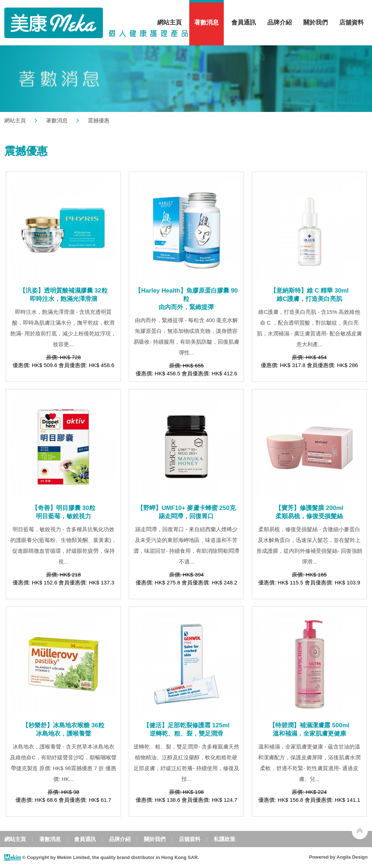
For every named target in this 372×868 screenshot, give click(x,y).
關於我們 (316, 22)
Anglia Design (352, 857)
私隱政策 (224, 839)
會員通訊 (244, 22)
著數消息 (207, 22)
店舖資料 (351, 22)
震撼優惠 (99, 120)
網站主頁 (169, 22)
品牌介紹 (280, 22)
